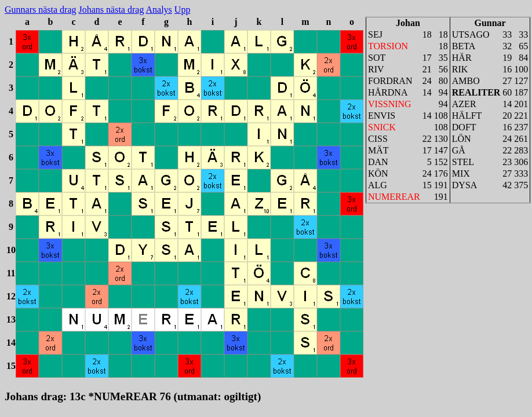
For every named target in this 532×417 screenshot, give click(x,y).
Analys (159, 10)
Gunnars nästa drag (41, 10)
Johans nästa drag (112, 10)
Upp (183, 10)
